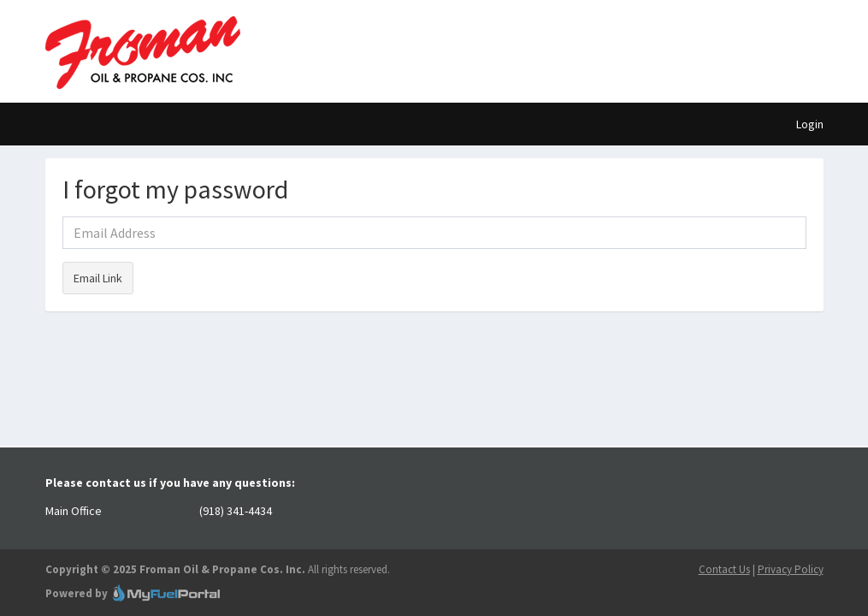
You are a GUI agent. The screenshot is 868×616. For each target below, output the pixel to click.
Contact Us (724, 569)
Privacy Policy (791, 569)
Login (810, 124)
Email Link (98, 278)
